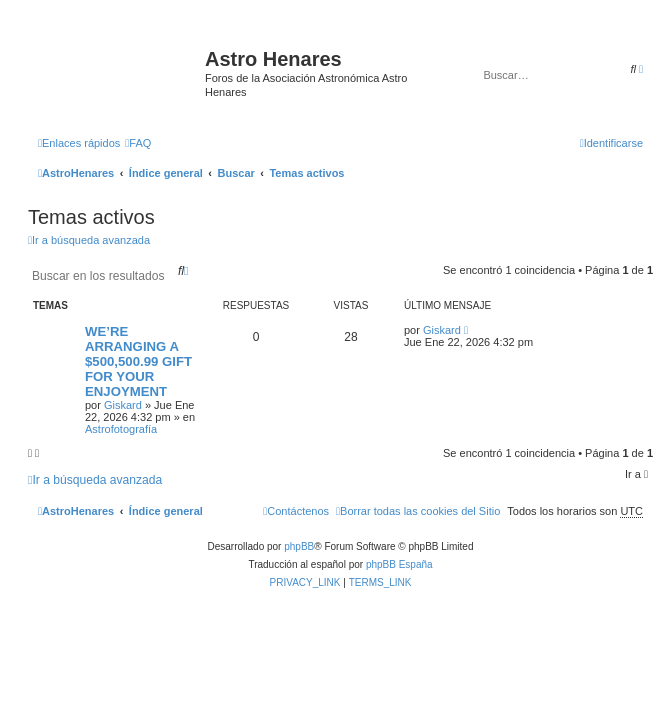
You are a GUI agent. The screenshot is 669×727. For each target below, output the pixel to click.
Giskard (123, 405)
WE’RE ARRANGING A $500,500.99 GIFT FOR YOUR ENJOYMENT (138, 361)
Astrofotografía (121, 429)
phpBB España (399, 564)
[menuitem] (138, 143)
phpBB (299, 546)
